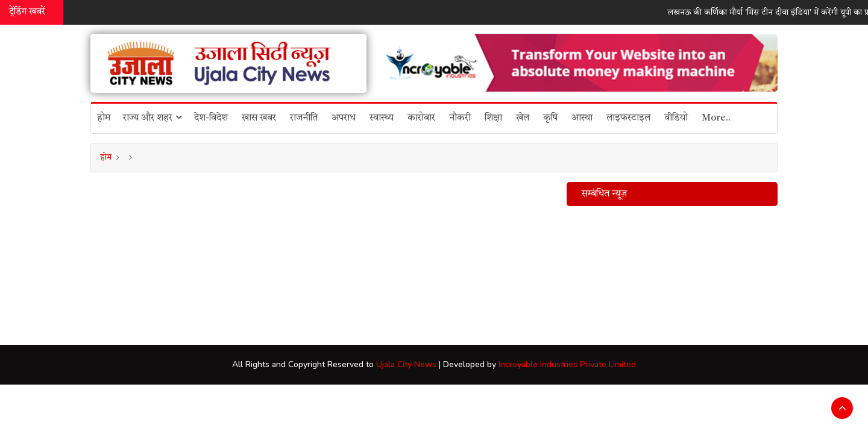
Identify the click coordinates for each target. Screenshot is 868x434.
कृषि (550, 118)
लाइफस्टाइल (628, 118)
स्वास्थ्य (382, 118)
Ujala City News (406, 364)
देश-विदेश (211, 118)
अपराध (344, 118)
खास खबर (259, 118)
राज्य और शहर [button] (152, 118)
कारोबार (421, 118)
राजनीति (304, 118)
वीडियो (676, 118)
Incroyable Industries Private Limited (567, 364)
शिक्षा (493, 118)
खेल (523, 118)
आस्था (582, 118)
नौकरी (460, 118)
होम (104, 118)
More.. (716, 118)
